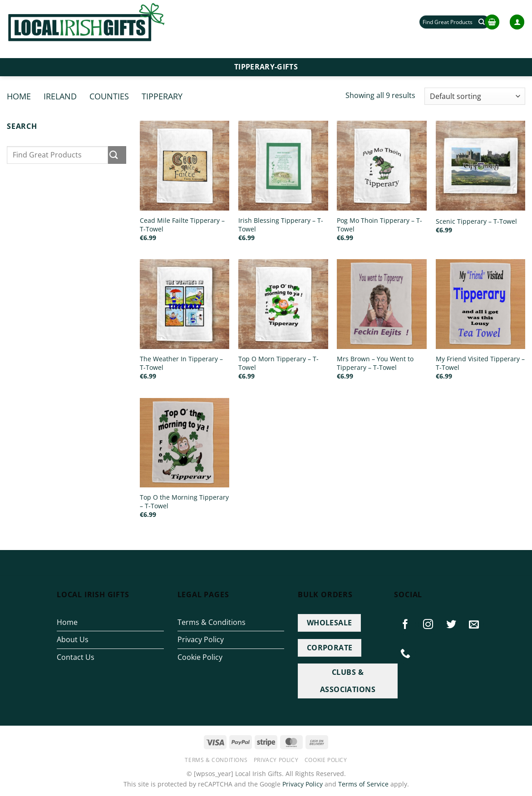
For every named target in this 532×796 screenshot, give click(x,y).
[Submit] (117, 155)
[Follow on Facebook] (406, 624)
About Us (73, 639)
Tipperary (162, 96)
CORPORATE (330, 648)
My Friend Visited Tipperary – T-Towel (480, 363)
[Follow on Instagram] (429, 624)
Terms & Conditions (212, 622)
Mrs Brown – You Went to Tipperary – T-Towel (375, 363)
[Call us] (406, 654)
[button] (492, 22)
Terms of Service (363, 784)
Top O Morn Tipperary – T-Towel (278, 363)
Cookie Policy (200, 657)
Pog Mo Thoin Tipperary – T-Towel (379, 225)
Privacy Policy (201, 639)
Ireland (60, 96)
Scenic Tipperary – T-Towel (476, 221)
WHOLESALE (330, 623)
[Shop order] (475, 96)
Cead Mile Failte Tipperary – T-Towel (182, 225)
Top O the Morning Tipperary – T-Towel (184, 502)
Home (19, 96)
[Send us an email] (474, 624)
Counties (109, 96)
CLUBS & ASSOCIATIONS (348, 681)
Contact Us (76, 657)
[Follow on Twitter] (451, 624)
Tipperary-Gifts (266, 67)
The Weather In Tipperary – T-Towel (181, 363)
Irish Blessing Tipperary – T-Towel (281, 225)
